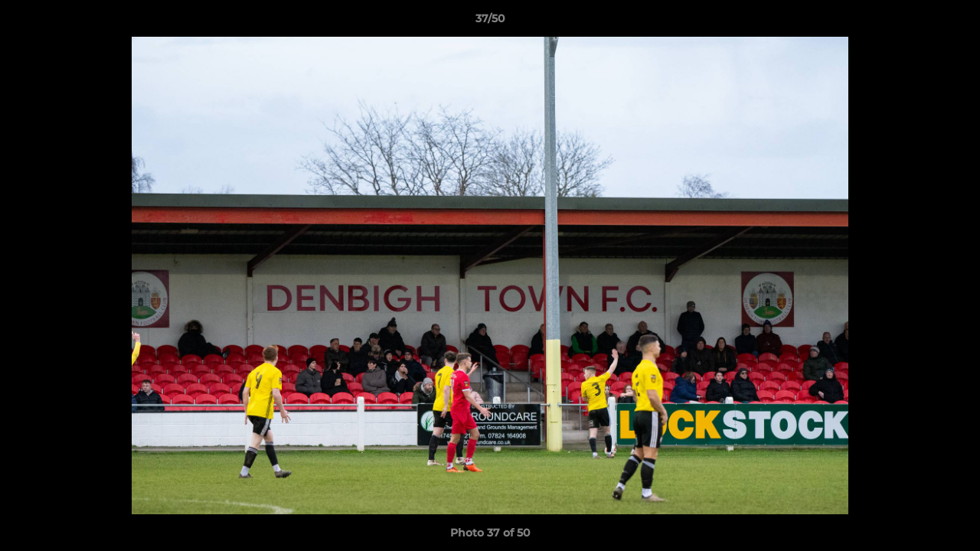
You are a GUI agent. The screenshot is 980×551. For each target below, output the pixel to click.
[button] (952, 22)
